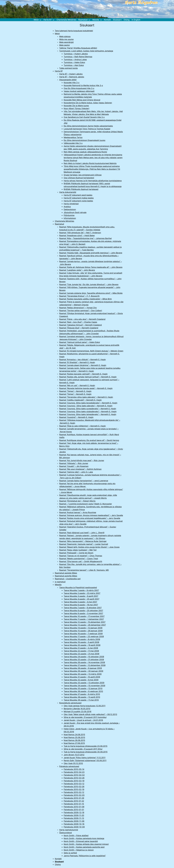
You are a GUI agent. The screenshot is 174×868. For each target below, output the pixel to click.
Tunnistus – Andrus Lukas (75, 60)
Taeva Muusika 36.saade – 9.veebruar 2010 (83, 691)
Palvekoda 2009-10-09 (74, 827)
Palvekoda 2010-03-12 (74, 784)
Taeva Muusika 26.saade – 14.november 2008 (84, 662)
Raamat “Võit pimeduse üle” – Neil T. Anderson (80, 233)
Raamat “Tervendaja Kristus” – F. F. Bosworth (79, 296)
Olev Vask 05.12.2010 (73, 763)
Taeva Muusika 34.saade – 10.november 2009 (84, 686)
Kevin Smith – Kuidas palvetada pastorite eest (84, 847)
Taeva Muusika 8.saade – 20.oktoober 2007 (83, 611)
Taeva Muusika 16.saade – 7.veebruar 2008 (83, 634)
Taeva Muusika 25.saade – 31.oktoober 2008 (84, 660)
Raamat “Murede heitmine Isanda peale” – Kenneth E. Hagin (86, 388)
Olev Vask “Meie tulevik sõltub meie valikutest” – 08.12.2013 (90, 714)
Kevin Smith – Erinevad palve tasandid (81, 841)
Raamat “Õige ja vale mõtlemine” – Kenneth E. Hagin (83, 426)
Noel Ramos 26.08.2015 (74, 740)
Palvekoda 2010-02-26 (74, 787)
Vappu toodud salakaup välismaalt (79, 91)
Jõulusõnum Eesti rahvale (75, 212)
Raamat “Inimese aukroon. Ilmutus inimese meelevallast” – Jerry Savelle (91, 515)
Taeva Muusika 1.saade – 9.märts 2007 (81, 590)
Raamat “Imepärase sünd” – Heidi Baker (77, 236)
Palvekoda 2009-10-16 (74, 824)
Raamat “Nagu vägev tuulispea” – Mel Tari (78, 550)
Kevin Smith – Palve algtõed (76, 836)
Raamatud (59, 224)
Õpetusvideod (66, 833)
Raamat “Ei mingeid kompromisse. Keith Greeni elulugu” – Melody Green (91, 351)
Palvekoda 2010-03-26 (74, 778)
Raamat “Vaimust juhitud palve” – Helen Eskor (80, 342)
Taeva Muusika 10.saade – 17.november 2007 (84, 616)
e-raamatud (60, 582)
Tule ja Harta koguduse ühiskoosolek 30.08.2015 (86, 752)
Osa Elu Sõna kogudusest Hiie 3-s (79, 88)
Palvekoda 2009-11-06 (74, 821)
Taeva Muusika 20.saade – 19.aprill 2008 (82, 645)
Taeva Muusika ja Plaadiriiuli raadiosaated (78, 587)
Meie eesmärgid (66, 42)
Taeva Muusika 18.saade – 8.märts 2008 (82, 639)
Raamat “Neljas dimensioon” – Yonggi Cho (78, 308)
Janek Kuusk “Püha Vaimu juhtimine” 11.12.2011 (85, 758)
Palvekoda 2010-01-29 (74, 798)
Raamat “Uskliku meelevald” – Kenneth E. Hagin (80, 400)
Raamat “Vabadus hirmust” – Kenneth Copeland (81, 325)
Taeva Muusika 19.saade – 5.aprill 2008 (81, 642)
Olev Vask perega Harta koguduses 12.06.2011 (85, 706)
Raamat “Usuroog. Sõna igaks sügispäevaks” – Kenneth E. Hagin (88, 412)
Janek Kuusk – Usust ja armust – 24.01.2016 (83, 720)
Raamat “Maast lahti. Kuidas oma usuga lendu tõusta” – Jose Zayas (89, 547)
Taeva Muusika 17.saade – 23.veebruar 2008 (84, 636)
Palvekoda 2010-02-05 (74, 795)
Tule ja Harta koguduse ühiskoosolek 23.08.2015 (86, 746)
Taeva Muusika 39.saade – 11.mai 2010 (81, 700)
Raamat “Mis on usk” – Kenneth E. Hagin (77, 385)
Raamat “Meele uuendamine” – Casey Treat (79, 559)
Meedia (58, 585)
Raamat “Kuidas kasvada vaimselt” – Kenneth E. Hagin (83, 374)
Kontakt (58, 859)
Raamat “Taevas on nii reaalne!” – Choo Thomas (81, 556)
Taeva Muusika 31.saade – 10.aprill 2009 (82, 677)
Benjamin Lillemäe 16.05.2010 (77, 709)
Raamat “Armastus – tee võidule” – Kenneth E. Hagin (83, 360)
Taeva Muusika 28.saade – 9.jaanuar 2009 (83, 668)
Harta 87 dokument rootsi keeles (78, 201)
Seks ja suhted (70, 853)
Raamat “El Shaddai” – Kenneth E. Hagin (77, 362)
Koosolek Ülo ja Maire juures (76, 106)
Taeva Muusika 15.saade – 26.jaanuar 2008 (83, 631)
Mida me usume (66, 39)
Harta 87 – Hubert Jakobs (71, 74)
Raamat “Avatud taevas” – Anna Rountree (78, 512)
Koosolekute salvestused (70, 703)
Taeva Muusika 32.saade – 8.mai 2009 (81, 680)
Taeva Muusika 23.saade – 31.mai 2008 (81, 654)
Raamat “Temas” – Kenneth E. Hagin (75, 391)
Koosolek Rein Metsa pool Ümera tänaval (82, 100)
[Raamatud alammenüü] (89, 20)
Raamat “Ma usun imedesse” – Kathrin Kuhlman (80, 469)
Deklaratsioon (70, 209)
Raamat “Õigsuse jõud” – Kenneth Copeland (79, 328)
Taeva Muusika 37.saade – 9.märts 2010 (82, 694)
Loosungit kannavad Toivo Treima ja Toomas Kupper (87, 129)
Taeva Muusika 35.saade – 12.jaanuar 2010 (83, 688)
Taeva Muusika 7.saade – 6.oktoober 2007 (83, 608)
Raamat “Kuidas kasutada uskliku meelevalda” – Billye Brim (86, 299)
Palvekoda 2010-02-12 (74, 792)
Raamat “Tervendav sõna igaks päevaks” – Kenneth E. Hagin (86, 397)
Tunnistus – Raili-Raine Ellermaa (78, 57)
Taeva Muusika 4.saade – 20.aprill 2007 (82, 599)
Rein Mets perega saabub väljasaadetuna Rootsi (85, 152)
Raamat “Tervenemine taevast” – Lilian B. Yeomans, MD (84, 570)
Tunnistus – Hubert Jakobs (76, 54)
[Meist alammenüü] (40, 20)
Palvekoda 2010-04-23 (74, 772)
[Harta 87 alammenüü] (53, 20)
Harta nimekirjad (71, 204)
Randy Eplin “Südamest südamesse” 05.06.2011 (85, 760)
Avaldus (67, 207)
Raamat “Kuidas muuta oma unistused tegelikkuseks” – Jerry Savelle (90, 518)
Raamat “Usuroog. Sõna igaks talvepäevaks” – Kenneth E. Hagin (88, 414)
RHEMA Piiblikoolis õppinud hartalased (81, 189)
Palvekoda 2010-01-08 (74, 807)
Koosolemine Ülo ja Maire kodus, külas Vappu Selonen (88, 103)
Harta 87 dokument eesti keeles (78, 195)
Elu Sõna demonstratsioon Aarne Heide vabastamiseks (88, 126)
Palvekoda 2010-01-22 (74, 801)
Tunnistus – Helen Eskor (74, 62)
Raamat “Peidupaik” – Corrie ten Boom (76, 553)
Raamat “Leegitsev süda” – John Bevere (77, 270)
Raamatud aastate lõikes (66, 573)
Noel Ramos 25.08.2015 (74, 737)
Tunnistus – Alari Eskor (74, 65)
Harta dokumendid (68, 192)
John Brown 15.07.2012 (74, 755)
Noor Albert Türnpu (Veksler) (77, 108)
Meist (57, 34)
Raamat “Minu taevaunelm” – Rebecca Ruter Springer (83, 541)
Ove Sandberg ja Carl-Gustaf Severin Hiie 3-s (84, 117)
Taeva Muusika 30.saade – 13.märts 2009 (83, 674)
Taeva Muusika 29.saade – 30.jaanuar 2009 (83, 671)
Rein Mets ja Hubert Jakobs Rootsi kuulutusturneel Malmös (90, 163)
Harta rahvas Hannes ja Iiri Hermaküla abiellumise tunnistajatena (93, 181)
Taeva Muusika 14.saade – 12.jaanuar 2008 (83, 628)
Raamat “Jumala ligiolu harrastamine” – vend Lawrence (84, 481)
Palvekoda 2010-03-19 (74, 781)
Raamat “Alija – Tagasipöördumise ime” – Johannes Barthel (85, 238)
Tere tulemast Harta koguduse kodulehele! (74, 31)
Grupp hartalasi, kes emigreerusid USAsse (83, 175)
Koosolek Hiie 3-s (72, 83)
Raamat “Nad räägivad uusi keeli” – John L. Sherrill (82, 533)
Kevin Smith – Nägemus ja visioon (79, 850)
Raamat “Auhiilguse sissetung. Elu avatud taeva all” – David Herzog (89, 440)
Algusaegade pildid (68, 80)
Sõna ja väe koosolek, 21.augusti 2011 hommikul (85, 717)
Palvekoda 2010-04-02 (74, 775)
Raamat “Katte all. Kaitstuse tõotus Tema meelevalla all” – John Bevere (91, 267)
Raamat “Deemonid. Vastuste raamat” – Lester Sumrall (84, 544)
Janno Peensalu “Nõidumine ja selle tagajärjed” (85, 856)
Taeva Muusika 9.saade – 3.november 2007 (83, 613)
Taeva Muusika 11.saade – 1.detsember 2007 (84, 619)
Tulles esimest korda (68, 68)
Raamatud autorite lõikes (66, 576)
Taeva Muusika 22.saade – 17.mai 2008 (81, 651)
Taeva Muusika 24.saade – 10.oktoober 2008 (84, 657)
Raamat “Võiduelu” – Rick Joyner (74, 463)
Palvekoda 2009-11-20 (74, 815)
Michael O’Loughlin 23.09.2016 (78, 712)
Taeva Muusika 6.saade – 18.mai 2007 (81, 605)
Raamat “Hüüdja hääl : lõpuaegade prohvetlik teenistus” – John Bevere (91, 253)
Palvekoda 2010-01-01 (74, 810)
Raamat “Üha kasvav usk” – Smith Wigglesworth (81, 561)
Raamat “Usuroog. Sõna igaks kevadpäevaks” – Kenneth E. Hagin (88, 403)
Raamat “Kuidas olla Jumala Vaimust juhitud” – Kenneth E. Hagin (88, 377)
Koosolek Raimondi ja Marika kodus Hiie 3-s (83, 85)
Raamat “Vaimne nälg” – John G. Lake (76, 472)
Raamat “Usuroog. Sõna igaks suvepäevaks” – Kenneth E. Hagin (88, 409)
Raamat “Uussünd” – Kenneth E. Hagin (76, 417)
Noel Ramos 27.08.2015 (74, 743)
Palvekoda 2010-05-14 (74, 769)
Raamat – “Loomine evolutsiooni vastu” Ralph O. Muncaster (86, 504)
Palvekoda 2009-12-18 (74, 812)
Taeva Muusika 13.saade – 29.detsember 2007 (85, 625)
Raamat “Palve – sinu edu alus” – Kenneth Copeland (82, 319)
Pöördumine (69, 215)
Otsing (58, 864)
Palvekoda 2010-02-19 (74, 789)
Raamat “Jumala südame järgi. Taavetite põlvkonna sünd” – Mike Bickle (91, 293)
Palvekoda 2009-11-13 (74, 818)
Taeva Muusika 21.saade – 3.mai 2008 (81, 648)
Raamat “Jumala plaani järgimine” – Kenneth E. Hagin (83, 365)
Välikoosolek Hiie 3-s (73, 143)
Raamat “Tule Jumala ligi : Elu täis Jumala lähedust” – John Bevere (89, 284)
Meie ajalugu (65, 36)
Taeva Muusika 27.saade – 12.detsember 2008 (85, 665)
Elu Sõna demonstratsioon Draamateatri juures (85, 140)
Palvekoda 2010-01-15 (74, 804)
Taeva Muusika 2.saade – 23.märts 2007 (82, 593)
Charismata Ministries (64, 221)
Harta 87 (59, 71)
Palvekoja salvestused (69, 766)
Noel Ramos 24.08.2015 (74, 735)
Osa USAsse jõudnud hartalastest (79, 178)
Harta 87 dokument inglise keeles (79, 198)
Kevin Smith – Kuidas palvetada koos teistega (84, 838)
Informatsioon (70, 218)
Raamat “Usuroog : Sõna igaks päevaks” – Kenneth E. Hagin (86, 406)
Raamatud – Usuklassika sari (68, 579)
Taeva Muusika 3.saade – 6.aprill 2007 (81, 596)
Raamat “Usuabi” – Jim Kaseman (74, 466)
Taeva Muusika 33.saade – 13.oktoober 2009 (84, 683)
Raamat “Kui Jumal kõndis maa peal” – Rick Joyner (82, 460)
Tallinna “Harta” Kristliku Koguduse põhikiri (78, 48)
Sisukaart (59, 862)
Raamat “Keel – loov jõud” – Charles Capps (78, 322)
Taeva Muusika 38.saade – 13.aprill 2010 (82, 697)
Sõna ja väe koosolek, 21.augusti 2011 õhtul (83, 749)
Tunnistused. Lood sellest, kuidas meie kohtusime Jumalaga (86, 51)
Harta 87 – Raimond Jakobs (72, 77)
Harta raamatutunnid (69, 830)
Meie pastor (65, 45)
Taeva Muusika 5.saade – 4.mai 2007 (80, 602)
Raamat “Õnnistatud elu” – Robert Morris (77, 501)
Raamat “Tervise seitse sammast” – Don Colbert (81, 311)
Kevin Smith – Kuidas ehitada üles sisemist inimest (86, 844)
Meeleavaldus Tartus (73, 137)
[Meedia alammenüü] (101, 20)
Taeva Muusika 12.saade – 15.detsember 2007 (85, 622)
